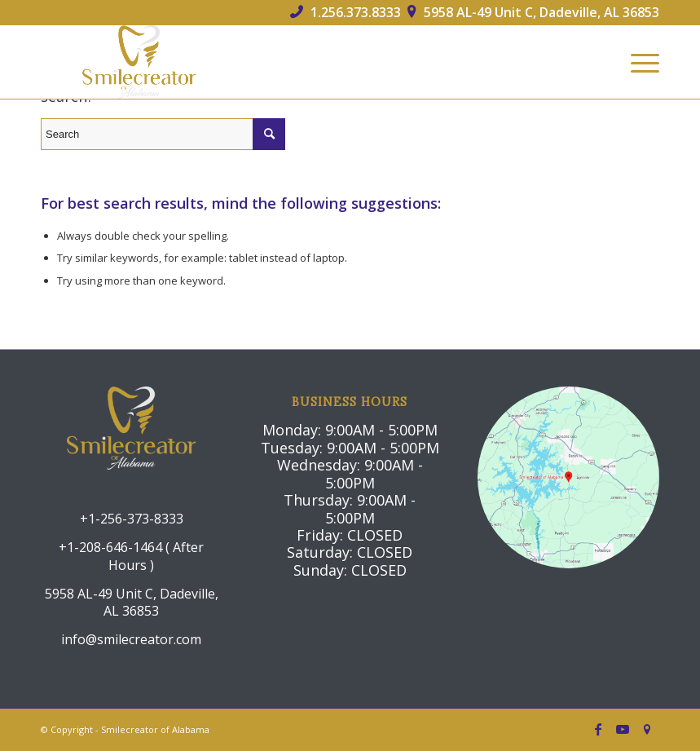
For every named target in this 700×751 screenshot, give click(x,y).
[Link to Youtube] (623, 729)
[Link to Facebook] (598, 729)
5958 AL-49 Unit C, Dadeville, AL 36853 (533, 12)
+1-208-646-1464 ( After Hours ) (131, 556)
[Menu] (637, 62)
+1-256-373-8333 (132, 519)
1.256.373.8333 (346, 12)
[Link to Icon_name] (647, 729)
